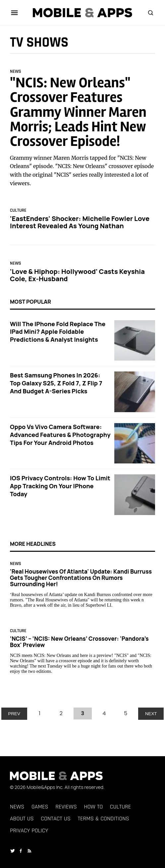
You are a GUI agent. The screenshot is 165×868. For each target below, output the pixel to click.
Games (40, 807)
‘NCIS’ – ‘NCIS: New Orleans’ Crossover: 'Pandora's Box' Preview (79, 642)
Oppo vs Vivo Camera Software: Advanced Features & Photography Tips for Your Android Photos (60, 435)
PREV (14, 714)
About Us (22, 819)
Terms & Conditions (103, 819)
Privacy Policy (29, 830)
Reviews (66, 807)
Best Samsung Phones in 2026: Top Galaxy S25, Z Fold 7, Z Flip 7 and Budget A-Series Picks (56, 383)
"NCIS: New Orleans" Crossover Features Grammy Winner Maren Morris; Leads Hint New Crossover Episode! (78, 112)
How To (93, 807)
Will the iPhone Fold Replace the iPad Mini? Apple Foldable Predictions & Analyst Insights (58, 332)
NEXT (151, 714)
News (16, 71)
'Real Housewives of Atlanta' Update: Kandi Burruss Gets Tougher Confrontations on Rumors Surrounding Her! (81, 578)
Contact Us (55, 819)
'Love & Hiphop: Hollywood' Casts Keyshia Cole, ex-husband (77, 275)
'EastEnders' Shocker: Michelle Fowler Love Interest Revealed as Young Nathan (80, 222)
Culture (18, 211)
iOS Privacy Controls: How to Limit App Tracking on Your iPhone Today (60, 486)
